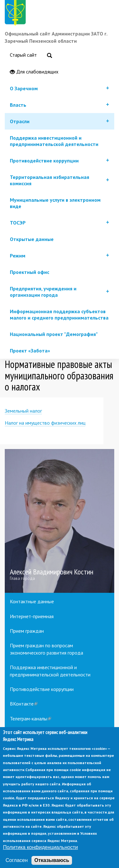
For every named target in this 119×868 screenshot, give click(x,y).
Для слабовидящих (34, 72)
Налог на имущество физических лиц (45, 423)
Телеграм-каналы (30, 719)
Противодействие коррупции (42, 689)
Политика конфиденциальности (40, 858)
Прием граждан (27, 631)
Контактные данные (32, 601)
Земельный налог (23, 411)
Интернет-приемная (32, 616)
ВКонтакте (24, 704)
